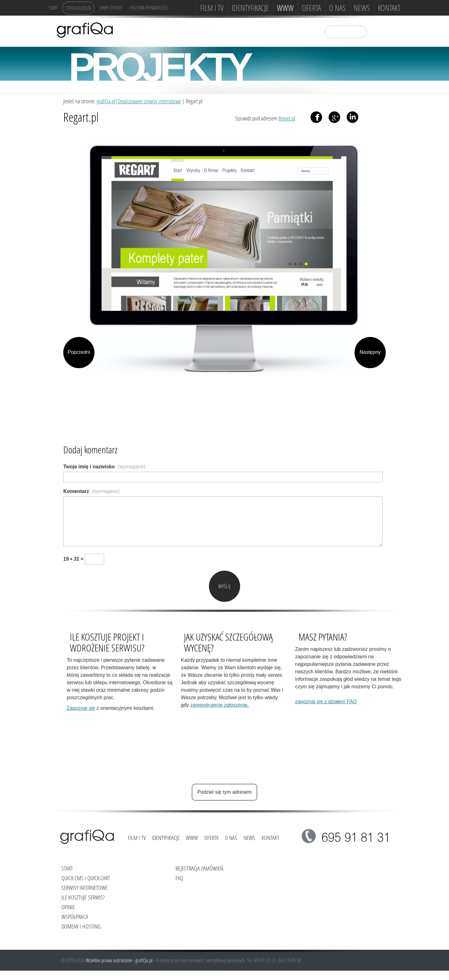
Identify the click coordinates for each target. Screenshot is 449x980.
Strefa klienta (78, 8)
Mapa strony (111, 8)
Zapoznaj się (81, 708)
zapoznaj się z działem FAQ (326, 702)
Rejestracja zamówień (199, 868)
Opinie (68, 907)
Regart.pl (287, 118)
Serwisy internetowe (84, 887)
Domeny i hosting (81, 926)
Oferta (311, 8)
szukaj (375, 31)
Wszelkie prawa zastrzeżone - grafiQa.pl (120, 960)
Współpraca (75, 917)
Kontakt (389, 8)
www (285, 8)
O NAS (337, 8)
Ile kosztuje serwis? (83, 897)
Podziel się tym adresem (224, 792)
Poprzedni (79, 352)
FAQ (179, 878)
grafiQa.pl (106, 101)
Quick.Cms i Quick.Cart (86, 878)
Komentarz (92, 491)
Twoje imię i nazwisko (104, 467)
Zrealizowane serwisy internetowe (149, 101)
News (362, 8)
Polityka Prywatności (149, 8)
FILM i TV (212, 8)
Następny (370, 352)
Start (53, 8)
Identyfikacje (250, 8)
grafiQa (85, 30)
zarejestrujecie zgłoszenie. (220, 705)
